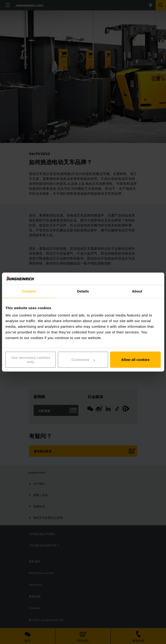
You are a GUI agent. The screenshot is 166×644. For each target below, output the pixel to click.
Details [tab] (83, 291)
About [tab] (137, 291)
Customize (83, 360)
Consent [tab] (29, 291)
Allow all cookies (135, 360)
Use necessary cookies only (31, 360)
